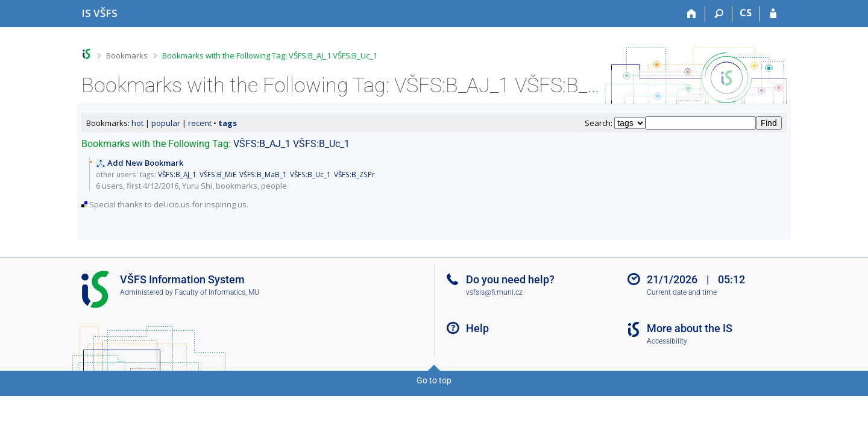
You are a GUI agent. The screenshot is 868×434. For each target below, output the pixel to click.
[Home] (692, 14)
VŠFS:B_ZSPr (354, 174)
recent (200, 123)
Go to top (434, 380)
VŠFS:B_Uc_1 (321, 144)
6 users (109, 186)
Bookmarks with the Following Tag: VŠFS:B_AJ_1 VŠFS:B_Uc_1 (270, 55)
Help (477, 328)
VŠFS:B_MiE (218, 174)
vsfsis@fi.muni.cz (494, 292)
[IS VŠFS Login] (773, 14)
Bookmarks (127, 55)
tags (228, 123)
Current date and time (682, 292)
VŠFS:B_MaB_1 (263, 174)
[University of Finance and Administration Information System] (99, 13)
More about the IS (690, 328)
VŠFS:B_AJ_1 (262, 144)
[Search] (719, 14)
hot (137, 123)
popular (166, 123)
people (274, 186)
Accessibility (667, 341)
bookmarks (237, 186)
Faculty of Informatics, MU (217, 292)
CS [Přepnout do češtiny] (746, 13)
